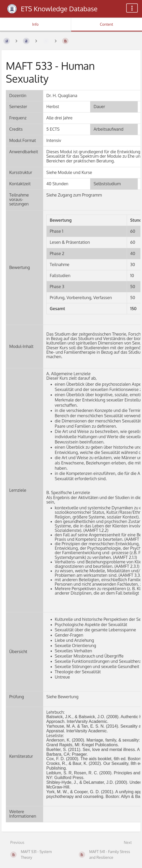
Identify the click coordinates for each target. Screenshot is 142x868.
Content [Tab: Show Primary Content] (106, 24)
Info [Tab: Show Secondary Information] (35, 24)
